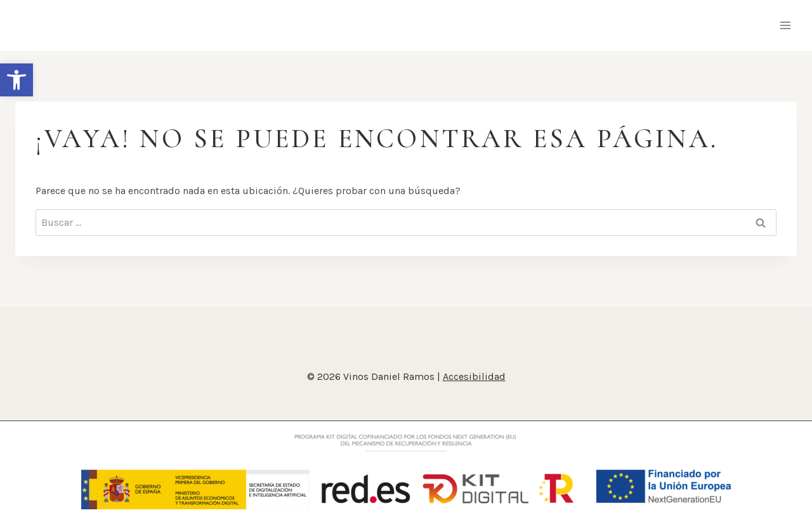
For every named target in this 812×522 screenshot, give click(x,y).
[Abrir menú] (785, 25)
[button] (16, 80)
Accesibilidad (474, 376)
